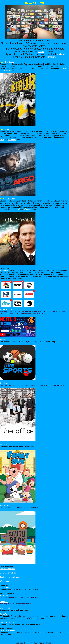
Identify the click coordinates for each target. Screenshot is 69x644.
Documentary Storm (8, 573)
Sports (3, 340)
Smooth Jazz (5, 608)
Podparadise (5, 587)
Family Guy (4, 444)
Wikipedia (7, 70)
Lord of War (10, 199)
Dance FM (4, 602)
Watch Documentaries (9, 581)
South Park (4, 506)
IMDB (65, 68)
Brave (41, 51)
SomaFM (4, 614)
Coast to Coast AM (7, 631)
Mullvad (61, 54)
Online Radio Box (7, 622)
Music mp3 (4, 596)
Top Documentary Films (9, 577)
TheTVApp (4, 270)
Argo (7, 129)
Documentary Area (7, 569)
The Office (4, 383)
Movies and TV (6, 309)
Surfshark (51, 57)
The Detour (9, 62)
